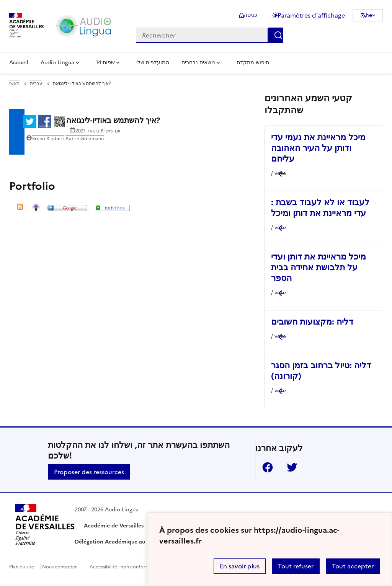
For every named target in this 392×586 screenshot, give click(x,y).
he (369, 15)
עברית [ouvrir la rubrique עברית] (36, 83)
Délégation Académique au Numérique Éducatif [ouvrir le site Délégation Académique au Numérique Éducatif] (137, 542)
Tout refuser (296, 566)
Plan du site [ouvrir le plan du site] (22, 567)
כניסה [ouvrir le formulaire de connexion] (250, 15)
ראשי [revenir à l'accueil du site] (14, 83)
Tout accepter (353, 566)
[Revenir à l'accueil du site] (45, 526)
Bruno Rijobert (48, 139)
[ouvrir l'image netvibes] (112, 209)
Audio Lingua (57, 63)
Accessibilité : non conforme (121, 567)
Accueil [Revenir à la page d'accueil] (19, 63)
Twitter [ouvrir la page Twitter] (289, 467)
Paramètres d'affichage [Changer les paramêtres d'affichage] (311, 15)
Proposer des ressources (89, 472)
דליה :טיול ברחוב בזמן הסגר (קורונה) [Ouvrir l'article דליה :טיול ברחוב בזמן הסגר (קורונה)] (321, 371)
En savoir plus (240, 566)
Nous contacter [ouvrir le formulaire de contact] (60, 567)
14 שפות (105, 63)
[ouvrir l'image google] (67, 209)
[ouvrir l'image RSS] (20, 209)
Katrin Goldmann (85, 139)
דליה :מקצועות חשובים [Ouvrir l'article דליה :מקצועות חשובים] (312, 322)
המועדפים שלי (153, 63)
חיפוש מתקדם (253, 63)
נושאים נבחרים (198, 63)
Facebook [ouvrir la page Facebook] (265, 467)
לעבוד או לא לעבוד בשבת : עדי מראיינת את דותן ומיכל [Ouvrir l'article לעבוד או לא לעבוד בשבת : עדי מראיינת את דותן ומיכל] (320, 208)
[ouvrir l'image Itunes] (36, 209)
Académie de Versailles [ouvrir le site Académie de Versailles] (114, 526)
